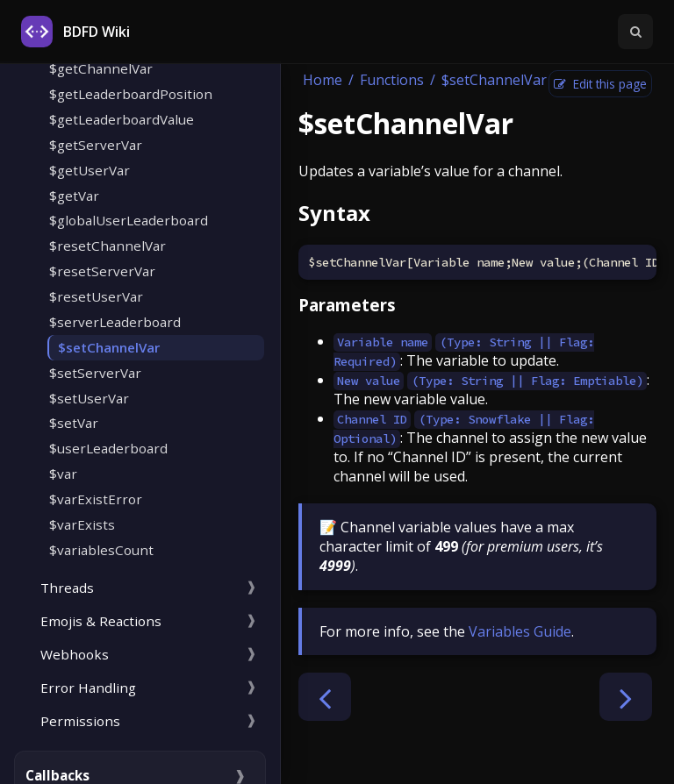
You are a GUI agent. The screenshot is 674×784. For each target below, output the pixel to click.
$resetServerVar (102, 271)
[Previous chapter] (325, 697)
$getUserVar (90, 170)
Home (323, 80)
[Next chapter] (626, 697)
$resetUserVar (96, 296)
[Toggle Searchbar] (635, 32)
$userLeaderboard (108, 448)
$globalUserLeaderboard (129, 220)
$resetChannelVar (108, 246)
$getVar (74, 196)
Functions (392, 80)
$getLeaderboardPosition (131, 94)
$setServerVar (95, 373)
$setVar (74, 423)
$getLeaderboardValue (122, 119)
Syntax (334, 213)
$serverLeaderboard (115, 322)
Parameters (347, 305)
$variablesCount (101, 550)
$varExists (82, 524)
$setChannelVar (109, 347)
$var (63, 474)
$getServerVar (96, 145)
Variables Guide (520, 631)
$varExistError (96, 499)
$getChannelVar (101, 68)
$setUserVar (89, 398)
